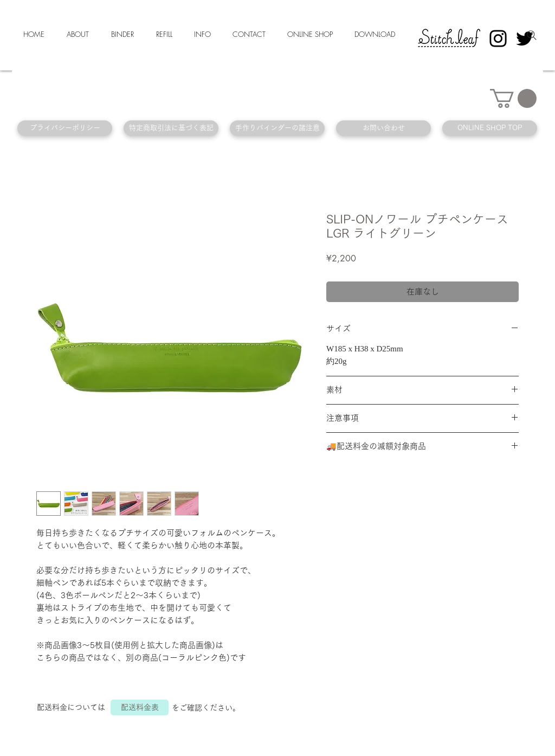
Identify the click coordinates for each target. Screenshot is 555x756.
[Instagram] (498, 39)
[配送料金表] (140, 707)
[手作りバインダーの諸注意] (277, 128)
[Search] (532, 35)
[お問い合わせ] (383, 128)
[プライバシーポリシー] (65, 128)
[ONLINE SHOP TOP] (490, 128)
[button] (513, 98)
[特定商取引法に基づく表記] (171, 128)
